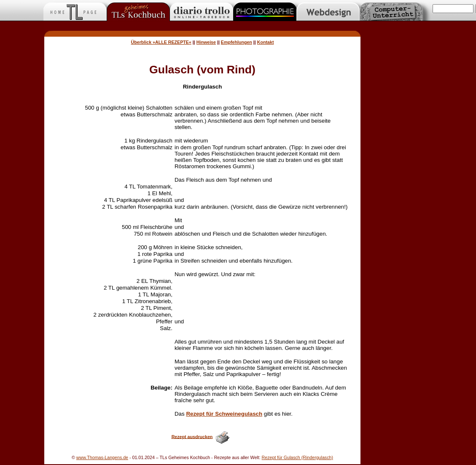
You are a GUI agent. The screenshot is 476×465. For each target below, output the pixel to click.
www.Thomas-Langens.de (102, 457)
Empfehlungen (237, 42)
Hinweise (206, 42)
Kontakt (266, 42)
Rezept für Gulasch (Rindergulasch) (297, 457)
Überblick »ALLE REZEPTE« (161, 42)
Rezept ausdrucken (192, 436)
